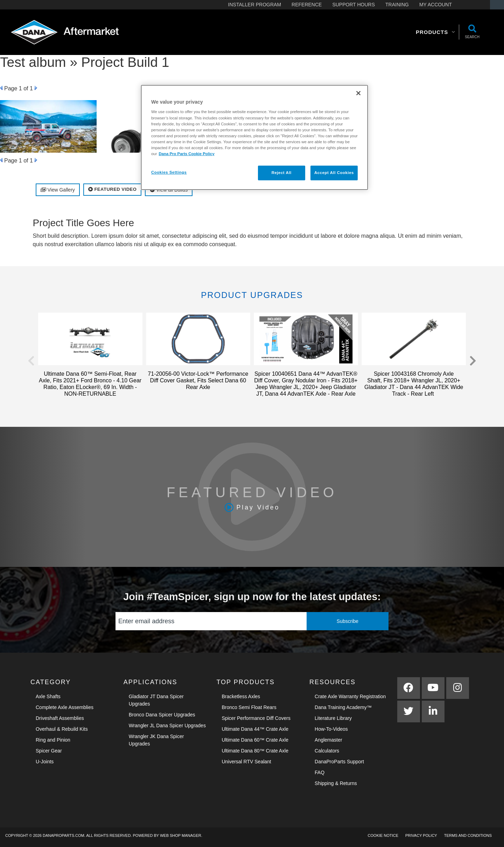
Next (36, 88)
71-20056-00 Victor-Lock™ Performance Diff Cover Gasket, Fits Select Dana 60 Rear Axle (198, 380)
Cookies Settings (169, 172)
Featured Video (113, 189)
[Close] (358, 93)
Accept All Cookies (334, 173)
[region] (254, 137)
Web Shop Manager (181, 835)
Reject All (282, 173)
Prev (1, 88)
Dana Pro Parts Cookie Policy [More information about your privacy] (186, 154)
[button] (436, 32)
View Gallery (58, 190)
